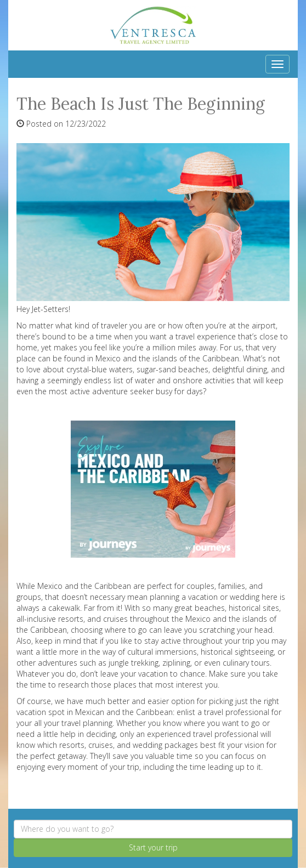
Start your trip (153, 847)
